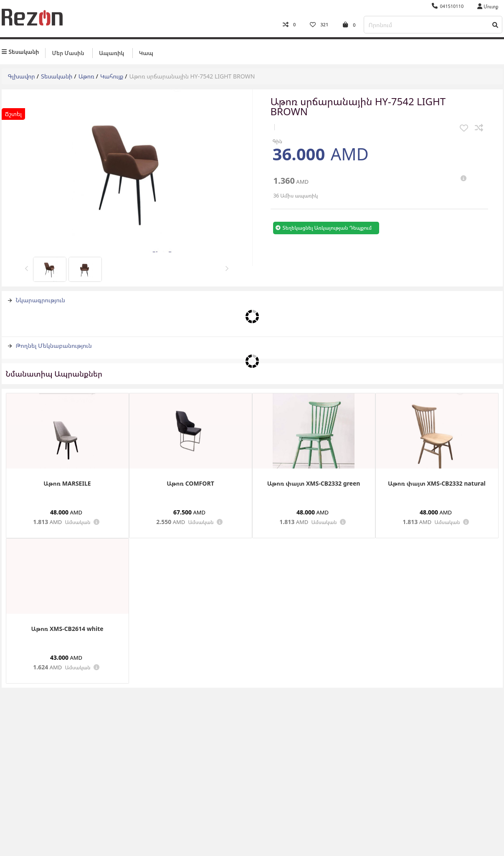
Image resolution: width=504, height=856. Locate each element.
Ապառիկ (111, 53)
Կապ (146, 53)
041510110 (448, 6)
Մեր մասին (68, 53)
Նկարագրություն (37, 300)
